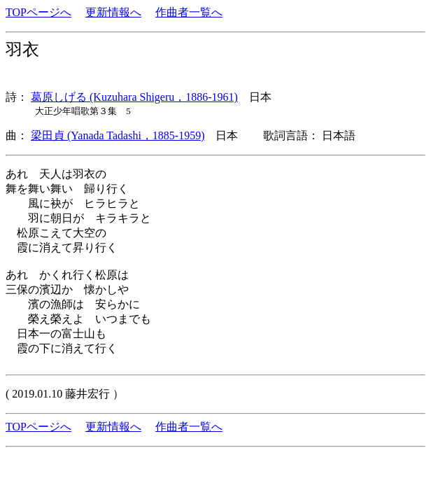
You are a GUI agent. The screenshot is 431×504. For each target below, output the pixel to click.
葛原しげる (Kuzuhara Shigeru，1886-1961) (134, 97)
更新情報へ (113, 12)
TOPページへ (38, 12)
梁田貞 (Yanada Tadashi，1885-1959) (118, 135)
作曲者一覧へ (189, 12)
